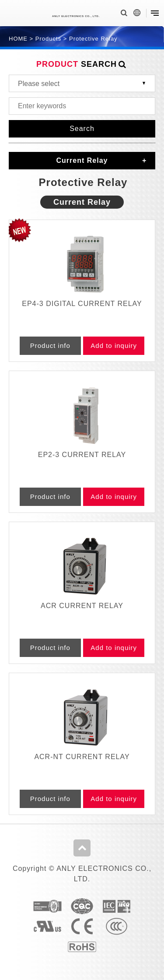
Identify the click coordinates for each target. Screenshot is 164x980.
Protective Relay (93, 39)
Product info (50, 346)
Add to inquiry (114, 346)
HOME (18, 39)
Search (82, 129)
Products (48, 39)
